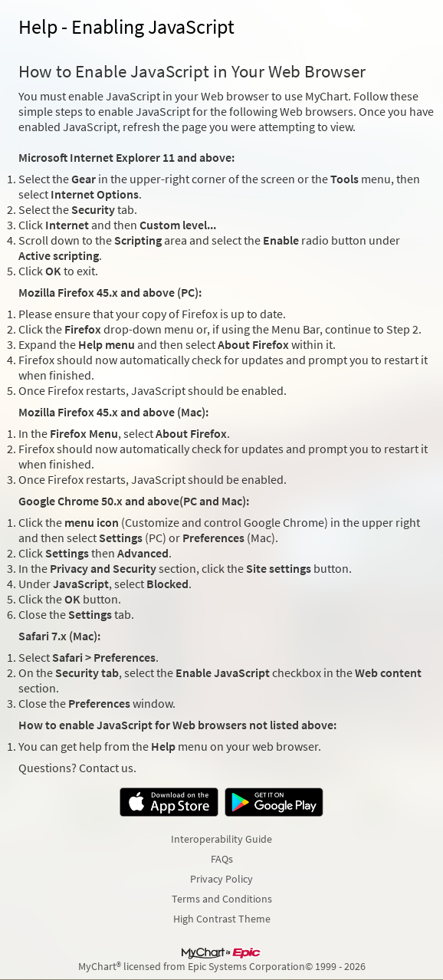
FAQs (222, 859)
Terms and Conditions (222, 899)
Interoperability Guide (221, 839)
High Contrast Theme (222, 919)
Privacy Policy (221, 879)
